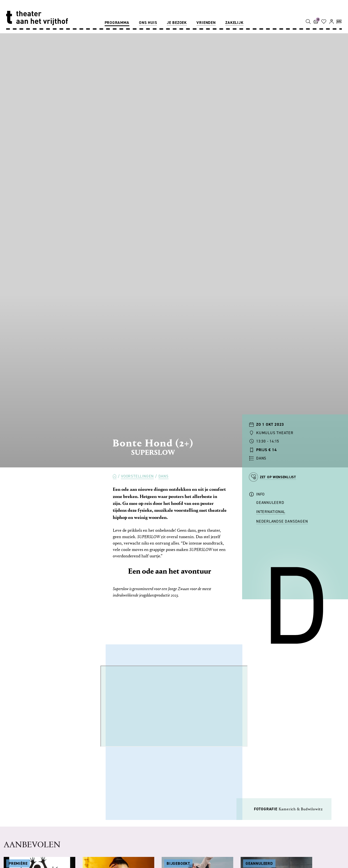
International (271, 512)
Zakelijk (234, 23)
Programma (117, 23)
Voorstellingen (137, 476)
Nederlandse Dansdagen (282, 521)
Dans (164, 476)
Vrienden (206, 23)
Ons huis (148, 23)
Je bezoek (177, 23)
